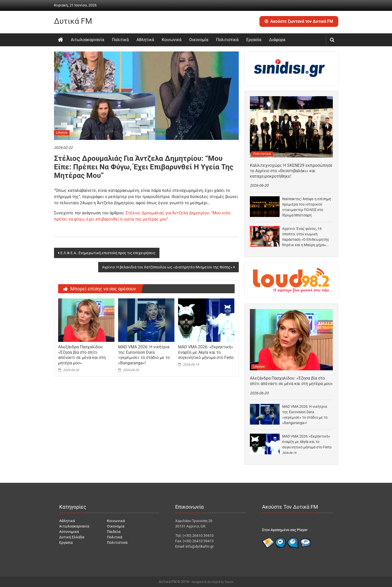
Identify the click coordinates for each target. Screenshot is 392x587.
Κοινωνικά (172, 40)
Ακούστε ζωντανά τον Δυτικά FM (299, 21)
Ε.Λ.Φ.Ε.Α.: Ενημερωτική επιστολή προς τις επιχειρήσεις (108, 253)
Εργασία (254, 40)
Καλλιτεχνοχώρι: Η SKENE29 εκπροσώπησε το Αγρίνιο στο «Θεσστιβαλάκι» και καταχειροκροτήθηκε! (291, 171)
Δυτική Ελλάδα (72, 537)
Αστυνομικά (69, 532)
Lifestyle (62, 133)
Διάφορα (277, 40)
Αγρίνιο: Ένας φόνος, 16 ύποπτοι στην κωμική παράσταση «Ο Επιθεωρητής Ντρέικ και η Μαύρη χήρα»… (306, 237)
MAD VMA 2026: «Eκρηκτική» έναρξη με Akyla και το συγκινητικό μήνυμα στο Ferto (206, 352)
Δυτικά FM (73, 21)
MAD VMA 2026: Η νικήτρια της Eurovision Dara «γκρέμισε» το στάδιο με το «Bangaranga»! (144, 355)
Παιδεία (114, 532)
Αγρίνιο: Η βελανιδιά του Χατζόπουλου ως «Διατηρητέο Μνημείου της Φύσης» (167, 267)
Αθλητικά (145, 40)
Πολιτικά (120, 40)
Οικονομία (199, 40)
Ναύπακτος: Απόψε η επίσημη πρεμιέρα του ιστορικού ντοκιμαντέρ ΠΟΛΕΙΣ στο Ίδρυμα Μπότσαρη (307, 207)
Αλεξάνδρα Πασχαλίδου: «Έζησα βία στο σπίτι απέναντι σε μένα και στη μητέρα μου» (82, 355)
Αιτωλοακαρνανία (87, 40)
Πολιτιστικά (227, 40)
